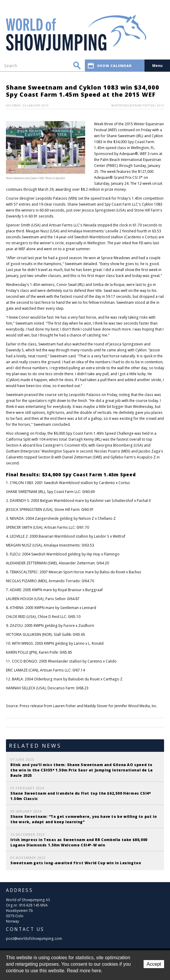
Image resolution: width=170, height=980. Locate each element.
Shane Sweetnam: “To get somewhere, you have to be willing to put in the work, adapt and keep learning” (84, 819)
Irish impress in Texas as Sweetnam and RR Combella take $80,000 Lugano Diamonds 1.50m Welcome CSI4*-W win (79, 842)
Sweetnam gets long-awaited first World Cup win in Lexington (76, 863)
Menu (157, 66)
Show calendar (110, 65)
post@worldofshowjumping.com (34, 938)
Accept (154, 964)
